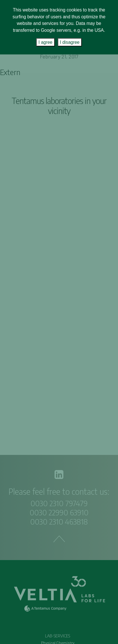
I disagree (70, 42)
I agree (46, 42)
